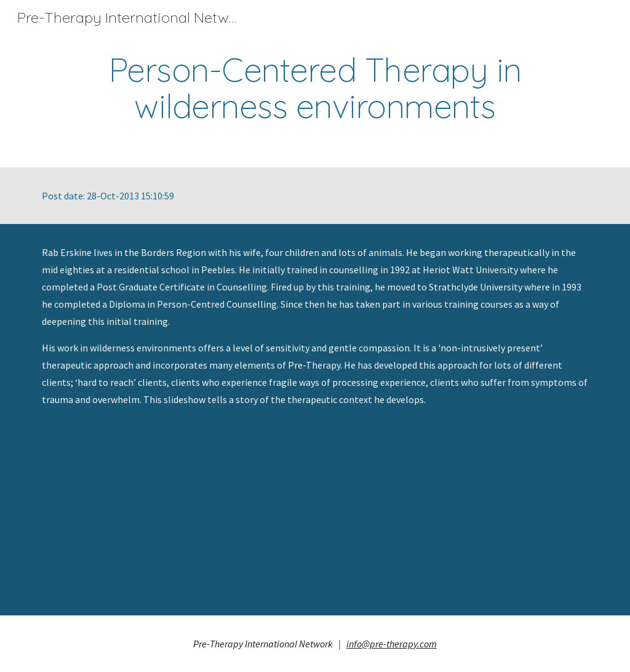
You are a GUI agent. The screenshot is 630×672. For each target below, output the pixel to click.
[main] (315, 88)
